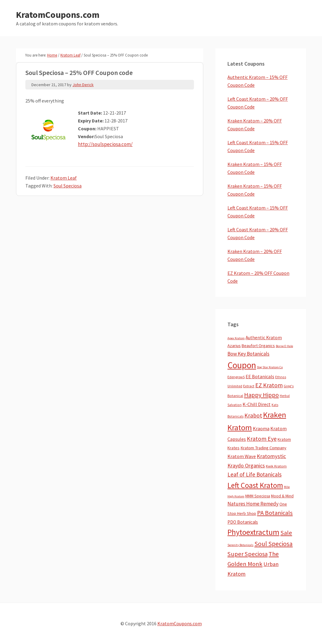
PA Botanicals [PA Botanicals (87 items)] (275, 513)
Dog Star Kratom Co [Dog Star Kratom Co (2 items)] (270, 367)
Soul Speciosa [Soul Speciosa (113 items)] (274, 544)
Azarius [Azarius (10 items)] (234, 346)
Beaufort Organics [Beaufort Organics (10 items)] (258, 346)
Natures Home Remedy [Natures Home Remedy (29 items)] (253, 504)
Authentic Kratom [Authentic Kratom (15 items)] (264, 338)
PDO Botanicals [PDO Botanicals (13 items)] (243, 522)
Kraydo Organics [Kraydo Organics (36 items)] (246, 465)
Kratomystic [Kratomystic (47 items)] (271, 456)
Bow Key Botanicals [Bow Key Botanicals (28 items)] (248, 354)
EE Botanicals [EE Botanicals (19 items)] (260, 376)
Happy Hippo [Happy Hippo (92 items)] (261, 395)
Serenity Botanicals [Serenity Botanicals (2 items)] (240, 545)
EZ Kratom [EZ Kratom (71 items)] (269, 385)
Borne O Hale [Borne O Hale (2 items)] (284, 346)
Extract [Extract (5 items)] (249, 386)
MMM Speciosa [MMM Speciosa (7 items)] (258, 496)
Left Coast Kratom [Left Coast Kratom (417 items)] (255, 485)
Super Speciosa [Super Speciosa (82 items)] (248, 554)
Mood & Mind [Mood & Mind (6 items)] (282, 496)
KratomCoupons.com (58, 15)
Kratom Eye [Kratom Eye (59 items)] (262, 439)
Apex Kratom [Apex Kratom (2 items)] (236, 338)
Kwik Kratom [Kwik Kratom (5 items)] (276, 466)
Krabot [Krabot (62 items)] (253, 415)
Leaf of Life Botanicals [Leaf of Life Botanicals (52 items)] (254, 474)
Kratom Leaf (64, 178)
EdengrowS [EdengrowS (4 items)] (236, 377)
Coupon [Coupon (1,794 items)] (242, 365)
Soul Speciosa (68, 186)
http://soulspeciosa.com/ (104, 144)
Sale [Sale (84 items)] (286, 533)
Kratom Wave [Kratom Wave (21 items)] (242, 456)
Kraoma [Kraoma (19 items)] (261, 428)
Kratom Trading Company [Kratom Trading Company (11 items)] (263, 448)
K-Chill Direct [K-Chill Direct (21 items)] (257, 404)
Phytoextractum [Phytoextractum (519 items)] (253, 532)
